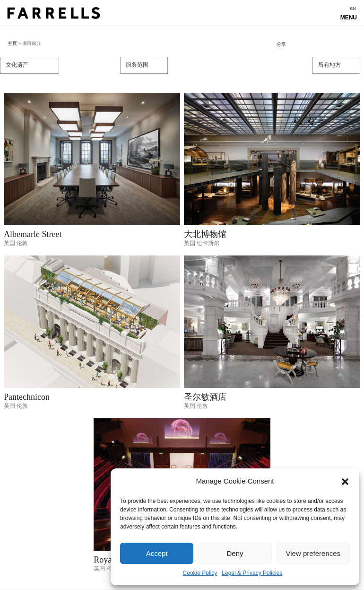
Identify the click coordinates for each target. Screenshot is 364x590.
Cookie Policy (200, 573)
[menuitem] (353, 9)
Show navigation (182, 15)
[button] (345, 482)
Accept (157, 553)
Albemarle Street (33, 234)
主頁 (12, 43)
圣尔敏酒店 (205, 397)
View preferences (313, 553)
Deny (235, 553)
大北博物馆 (205, 234)
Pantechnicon (27, 397)
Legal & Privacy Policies (252, 573)
